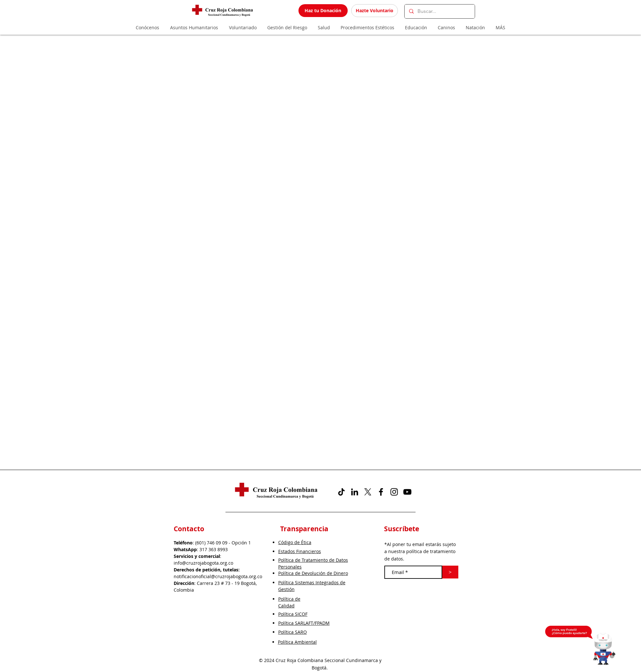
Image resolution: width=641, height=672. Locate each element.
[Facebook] (381, 492)
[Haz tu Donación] (323, 11)
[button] (604, 649)
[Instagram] (394, 492)
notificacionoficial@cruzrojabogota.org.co (218, 576)
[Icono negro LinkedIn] (355, 492)
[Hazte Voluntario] (375, 11)
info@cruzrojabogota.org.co (203, 563)
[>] (450, 572)
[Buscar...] (439, 11)
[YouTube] (407, 492)
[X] (368, 492)
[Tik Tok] (341, 492)
